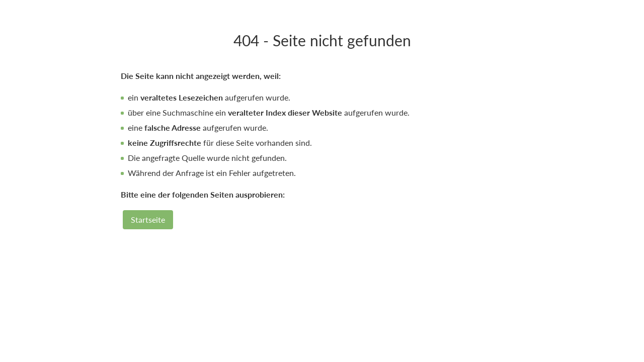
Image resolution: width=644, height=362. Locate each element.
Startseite (148, 219)
